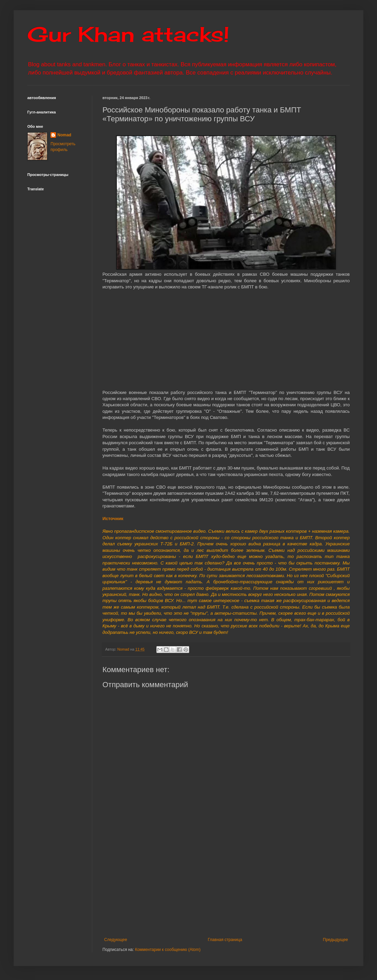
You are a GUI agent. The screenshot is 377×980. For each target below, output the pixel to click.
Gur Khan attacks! (128, 34)
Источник (113, 519)
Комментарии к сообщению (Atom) (168, 950)
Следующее (116, 940)
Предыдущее (336, 940)
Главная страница (225, 940)
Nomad (64, 135)
